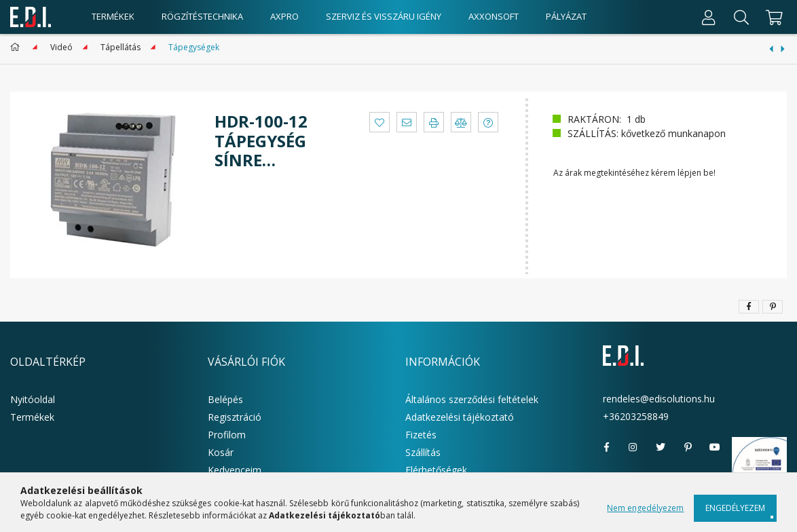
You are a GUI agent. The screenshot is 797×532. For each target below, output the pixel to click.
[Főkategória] (17, 47)
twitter (661, 447)
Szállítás (423, 452)
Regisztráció (235, 417)
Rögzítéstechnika (202, 16)
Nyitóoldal (33, 399)
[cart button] (772, 17)
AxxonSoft (494, 16)
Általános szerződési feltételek (472, 399)
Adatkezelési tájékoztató (460, 417)
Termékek (32, 417)
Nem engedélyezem (645, 508)
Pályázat (566, 16)
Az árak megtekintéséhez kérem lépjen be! (634, 173)
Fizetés (421, 435)
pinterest (688, 447)
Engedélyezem (735, 508)
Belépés (225, 399)
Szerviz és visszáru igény (384, 16)
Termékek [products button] (113, 16)
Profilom (227, 435)
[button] (379, 122)
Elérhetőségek (436, 470)
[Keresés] (741, 17)
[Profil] (709, 17)
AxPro (284, 16)
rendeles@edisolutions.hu (659, 399)
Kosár (221, 452)
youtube (715, 447)
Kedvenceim (235, 470)
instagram (633, 447)
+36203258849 (636, 416)
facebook (606, 447)
